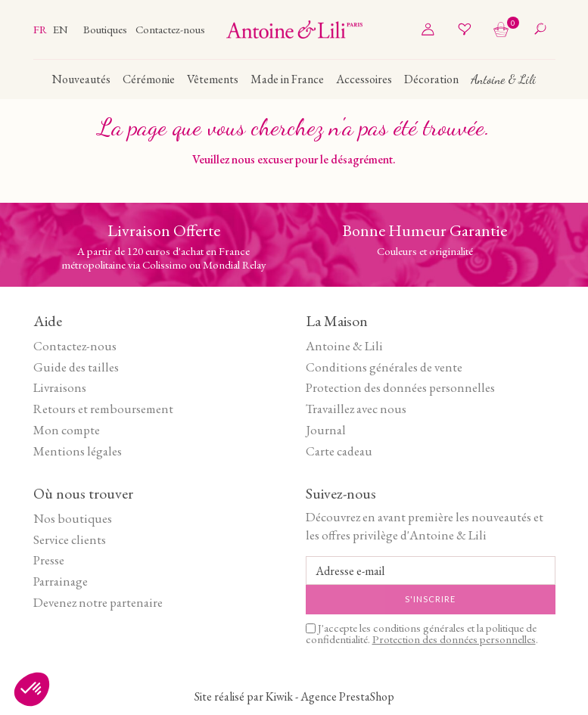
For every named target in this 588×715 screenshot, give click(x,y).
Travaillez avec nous (356, 409)
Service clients (70, 539)
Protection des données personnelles (400, 387)
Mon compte (67, 430)
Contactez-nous (170, 29)
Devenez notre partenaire (98, 602)
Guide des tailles (76, 367)
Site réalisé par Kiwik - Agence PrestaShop (294, 696)
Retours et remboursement (103, 409)
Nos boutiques (73, 518)
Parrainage (61, 581)
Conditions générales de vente (384, 367)
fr (41, 29)
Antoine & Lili (344, 346)
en (61, 29)
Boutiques (106, 29)
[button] (32, 689)
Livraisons (60, 387)
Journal (326, 430)
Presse (49, 560)
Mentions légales (78, 451)
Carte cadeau (339, 451)
